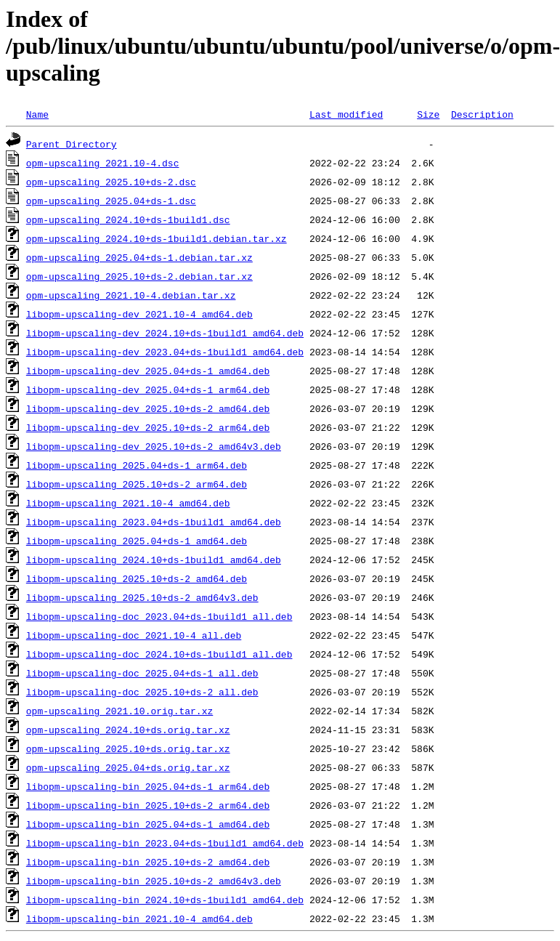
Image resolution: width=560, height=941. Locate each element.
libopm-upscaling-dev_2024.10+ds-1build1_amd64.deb (165, 333)
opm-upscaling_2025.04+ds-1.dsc (111, 201)
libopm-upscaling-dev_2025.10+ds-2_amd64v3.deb (154, 446)
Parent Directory (72, 144)
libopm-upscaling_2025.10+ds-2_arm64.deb (137, 484)
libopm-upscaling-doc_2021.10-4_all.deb (134, 635)
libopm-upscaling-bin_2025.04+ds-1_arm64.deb (148, 786)
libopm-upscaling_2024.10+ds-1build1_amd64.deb (154, 560)
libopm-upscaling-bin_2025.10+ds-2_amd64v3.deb (154, 881)
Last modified (346, 114)
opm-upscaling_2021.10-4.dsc (103, 163)
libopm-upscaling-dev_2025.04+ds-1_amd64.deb (148, 371)
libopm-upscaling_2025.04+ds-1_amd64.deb (137, 541)
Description (482, 114)
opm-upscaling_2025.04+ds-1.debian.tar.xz (139, 257)
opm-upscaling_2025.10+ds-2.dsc (111, 182)
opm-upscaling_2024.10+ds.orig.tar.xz (128, 730)
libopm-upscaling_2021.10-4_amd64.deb (128, 503)
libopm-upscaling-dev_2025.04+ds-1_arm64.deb (148, 389)
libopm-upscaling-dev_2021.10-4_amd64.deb (139, 314)
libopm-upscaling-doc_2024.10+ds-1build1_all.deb (159, 654)
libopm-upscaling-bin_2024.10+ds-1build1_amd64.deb (165, 900)
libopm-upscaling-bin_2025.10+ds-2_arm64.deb (148, 805)
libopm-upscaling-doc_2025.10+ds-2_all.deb (142, 692)
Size (428, 114)
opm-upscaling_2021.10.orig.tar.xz (119, 711)
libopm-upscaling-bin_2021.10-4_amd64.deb (139, 918)
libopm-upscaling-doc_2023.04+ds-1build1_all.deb (159, 616)
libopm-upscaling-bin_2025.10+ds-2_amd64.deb (148, 862)
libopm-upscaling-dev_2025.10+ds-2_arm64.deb (148, 427)
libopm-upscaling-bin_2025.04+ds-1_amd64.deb (148, 824)
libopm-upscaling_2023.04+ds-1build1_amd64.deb (154, 522)
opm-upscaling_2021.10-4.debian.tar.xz (131, 295)
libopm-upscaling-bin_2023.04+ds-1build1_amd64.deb (165, 843)
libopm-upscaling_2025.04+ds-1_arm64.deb (137, 465)
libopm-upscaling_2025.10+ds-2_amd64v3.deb (142, 597)
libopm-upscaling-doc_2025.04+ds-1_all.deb (142, 673)
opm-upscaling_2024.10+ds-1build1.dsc (128, 219)
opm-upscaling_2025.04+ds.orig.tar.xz (128, 767)
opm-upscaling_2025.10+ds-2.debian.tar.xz (139, 276)
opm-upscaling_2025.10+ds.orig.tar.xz (128, 748)
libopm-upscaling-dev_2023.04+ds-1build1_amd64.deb (165, 352)
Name (37, 114)
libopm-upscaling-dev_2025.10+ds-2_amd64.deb (148, 408)
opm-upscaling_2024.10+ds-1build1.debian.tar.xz (157, 238)
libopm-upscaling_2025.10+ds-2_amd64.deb (137, 578)
